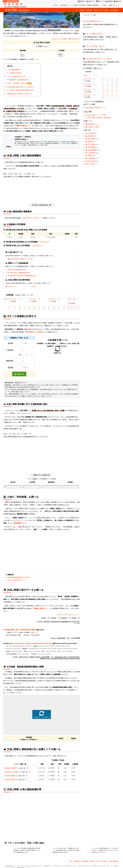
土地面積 (10, 350)
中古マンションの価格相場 (60, 39)
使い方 (57, 5)
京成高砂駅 (90, 158)
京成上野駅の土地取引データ (95, 107)
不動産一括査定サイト (23, 126)
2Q (20, 306)
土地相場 (89, 5)
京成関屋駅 (90, 147)
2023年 (54, 299)
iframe (61, 82)
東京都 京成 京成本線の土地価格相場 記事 (22, 276)
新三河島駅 (90, 139)
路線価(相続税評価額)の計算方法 (19, 577)
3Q (15, 306)
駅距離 (10, 368)
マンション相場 (72, 5)
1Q (25, 306)
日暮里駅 (14, 768)
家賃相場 (97, 5)
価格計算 (81, 1)
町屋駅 (13, 776)
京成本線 (106, 10)
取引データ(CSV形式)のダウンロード (68, 615)
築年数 (10, 343)
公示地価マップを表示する (42, 714)
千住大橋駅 (14, 772)
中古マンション (11, 286)
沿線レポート (114, 5)
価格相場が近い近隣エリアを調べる (19, 94)
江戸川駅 (90, 164)
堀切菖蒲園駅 (91, 150)
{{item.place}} (18, 643)
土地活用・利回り (93, 127)
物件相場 (64, 5)
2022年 (89, 95)
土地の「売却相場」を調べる (17, 83)
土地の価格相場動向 (14, 70)
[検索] (5, 1)
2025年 (15, 299)
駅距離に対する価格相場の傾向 (19, 80)
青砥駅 (13, 779)
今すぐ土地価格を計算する (16, 76)
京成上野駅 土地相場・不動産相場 (98, 118)
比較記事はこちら (20, 523)
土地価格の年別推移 (15, 73)
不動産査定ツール (93, 124)
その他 (105, 5)
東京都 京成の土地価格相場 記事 (19, 273)
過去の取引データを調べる (32, 218)
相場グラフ (90, 1)
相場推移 (109, 1)
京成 (100, 10)
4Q (10, 306)
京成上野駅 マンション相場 (96, 115)
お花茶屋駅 (90, 153)
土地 (33, 286)
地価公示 (117, 1)
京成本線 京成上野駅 (28, 630)
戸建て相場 (82, 5)
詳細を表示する (45, 242)
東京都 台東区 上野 (11, 630)
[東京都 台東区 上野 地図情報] (19, 630)
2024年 (34, 299)
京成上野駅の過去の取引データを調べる (21, 87)
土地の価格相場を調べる (93, 21)
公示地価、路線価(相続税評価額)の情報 (21, 90)
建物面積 (10, 361)
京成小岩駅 (90, 161)
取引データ (100, 1)
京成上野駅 (90, 133)
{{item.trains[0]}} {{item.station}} (39, 643)
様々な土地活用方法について (17, 580)
